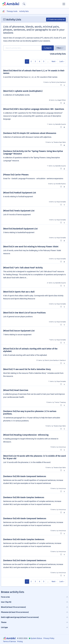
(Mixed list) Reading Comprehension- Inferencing (26, 435)
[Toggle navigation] (64, 4)
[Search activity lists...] (22, 48)
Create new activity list (56, 20)
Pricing (20, 641)
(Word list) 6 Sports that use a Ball (19, 292)
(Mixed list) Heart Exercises (16, 390)
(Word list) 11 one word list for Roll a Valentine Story (27, 369)
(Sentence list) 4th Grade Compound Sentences (25, 518)
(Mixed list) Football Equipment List (20, 193)
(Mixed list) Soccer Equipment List (19, 331)
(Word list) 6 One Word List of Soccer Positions (24, 313)
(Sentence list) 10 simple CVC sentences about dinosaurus (30, 133)
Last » (62, 61)
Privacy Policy (49, 638)
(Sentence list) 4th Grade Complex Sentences (24, 539)
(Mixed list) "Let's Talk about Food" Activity (23, 268)
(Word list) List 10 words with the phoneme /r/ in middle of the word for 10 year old (34, 457)
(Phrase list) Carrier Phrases (16, 175)
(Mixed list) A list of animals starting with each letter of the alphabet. (30, 350)
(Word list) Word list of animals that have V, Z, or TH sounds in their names (34, 72)
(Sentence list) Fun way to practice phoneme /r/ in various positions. (30, 413)
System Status (36, 638)
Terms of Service (9, 641)
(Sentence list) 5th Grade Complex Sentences (24, 497)
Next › (54, 61)
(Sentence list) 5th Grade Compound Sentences (25, 476)
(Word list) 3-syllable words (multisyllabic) (23, 91)
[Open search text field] (24, 4)
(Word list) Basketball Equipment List (20, 229)
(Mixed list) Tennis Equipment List (19, 211)
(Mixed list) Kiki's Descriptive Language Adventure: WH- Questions (34, 109)
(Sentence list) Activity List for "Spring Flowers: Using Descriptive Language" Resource (33, 152)
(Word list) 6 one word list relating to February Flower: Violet (31, 247)
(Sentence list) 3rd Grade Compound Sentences (25, 560)
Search (48, 48)
